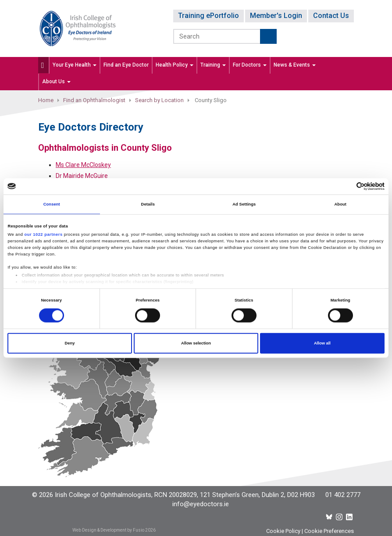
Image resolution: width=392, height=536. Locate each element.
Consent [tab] (52, 204)
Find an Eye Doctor (126, 65)
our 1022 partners (44, 234)
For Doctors (250, 65)
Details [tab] (148, 204)
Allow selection (196, 343)
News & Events (295, 65)
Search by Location (159, 100)
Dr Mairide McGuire (82, 176)
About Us (56, 82)
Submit (268, 36)
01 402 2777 (343, 495)
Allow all (322, 343)
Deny (70, 343)
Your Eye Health (75, 65)
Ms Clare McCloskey (83, 165)
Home (46, 100)
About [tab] (340, 204)
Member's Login (276, 16)
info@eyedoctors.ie (201, 504)
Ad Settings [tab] (244, 204)
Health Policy (175, 65)
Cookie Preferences (329, 531)
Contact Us (331, 16)
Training (213, 65)
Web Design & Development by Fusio (108, 530)
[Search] (217, 36)
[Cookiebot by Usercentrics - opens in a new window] (346, 186)
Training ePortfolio (208, 16)
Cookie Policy (283, 531)
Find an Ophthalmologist (94, 100)
